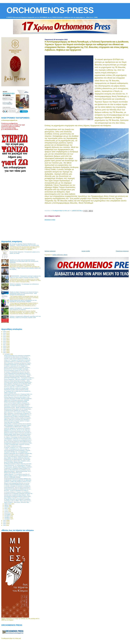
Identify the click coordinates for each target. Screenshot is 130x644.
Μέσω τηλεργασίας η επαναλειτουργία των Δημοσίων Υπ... (18, 413)
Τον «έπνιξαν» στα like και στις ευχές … (13, 446)
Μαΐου (6, 508)
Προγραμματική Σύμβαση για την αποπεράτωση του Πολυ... (18, 443)
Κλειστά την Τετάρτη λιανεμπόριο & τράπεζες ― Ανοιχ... (17, 381)
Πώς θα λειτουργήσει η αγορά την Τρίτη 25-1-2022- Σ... (17, 370)
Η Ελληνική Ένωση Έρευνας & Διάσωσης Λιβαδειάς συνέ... (18, 382)
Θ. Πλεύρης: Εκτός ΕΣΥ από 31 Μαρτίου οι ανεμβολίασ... (18, 499)
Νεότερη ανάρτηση (50, 251)
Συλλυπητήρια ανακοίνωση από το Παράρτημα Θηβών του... (18, 394)
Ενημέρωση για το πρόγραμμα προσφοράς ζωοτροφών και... (19, 493)
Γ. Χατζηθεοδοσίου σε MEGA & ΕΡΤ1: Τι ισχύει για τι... (17, 427)
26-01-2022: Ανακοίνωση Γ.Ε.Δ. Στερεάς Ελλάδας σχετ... (17, 396)
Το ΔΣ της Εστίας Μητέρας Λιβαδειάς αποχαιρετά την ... (17, 403)
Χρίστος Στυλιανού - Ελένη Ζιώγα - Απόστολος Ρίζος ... (17, 502)
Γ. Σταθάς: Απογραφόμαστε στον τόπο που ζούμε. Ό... (17, 449)
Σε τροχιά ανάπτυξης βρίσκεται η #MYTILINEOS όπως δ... (18, 442)
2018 (5, 346)
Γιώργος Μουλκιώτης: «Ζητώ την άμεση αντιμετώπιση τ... (18, 488)
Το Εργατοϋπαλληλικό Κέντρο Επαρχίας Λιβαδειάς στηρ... (18, 479)
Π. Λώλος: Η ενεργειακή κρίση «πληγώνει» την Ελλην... (17, 445)
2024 (5, 522)
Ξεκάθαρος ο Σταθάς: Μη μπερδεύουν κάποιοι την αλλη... (18, 482)
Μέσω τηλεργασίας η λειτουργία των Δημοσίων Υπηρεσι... (18, 425)
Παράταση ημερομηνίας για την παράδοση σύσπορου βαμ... (18, 453)
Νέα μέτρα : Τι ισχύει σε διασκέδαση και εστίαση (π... (17, 490)
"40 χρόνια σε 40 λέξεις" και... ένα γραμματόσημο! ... (16, 452)
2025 (5, 524)
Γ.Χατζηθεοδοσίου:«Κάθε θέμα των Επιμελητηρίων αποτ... (18, 439)
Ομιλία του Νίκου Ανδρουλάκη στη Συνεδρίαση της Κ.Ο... (18, 470)
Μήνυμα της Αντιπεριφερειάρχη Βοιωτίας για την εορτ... (17, 483)
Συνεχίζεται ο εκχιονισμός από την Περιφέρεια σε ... (16, 366)
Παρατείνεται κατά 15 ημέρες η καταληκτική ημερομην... (17, 416)
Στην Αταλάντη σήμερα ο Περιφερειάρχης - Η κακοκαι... (17, 385)
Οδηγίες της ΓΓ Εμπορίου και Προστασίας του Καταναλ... (18, 360)
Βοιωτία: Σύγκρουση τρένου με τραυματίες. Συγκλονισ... (17, 367)
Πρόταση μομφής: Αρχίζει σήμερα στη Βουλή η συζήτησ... (18, 434)
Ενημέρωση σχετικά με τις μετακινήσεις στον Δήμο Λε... (17, 361)
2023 (5, 520)
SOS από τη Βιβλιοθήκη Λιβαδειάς (12, 477)
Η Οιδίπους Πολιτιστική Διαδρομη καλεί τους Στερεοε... (17, 485)
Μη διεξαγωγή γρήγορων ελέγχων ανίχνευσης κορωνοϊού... (18, 464)
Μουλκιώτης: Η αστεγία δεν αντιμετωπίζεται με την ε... (17, 406)
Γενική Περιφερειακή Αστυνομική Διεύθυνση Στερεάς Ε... (17, 373)
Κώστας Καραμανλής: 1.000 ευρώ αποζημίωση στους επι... (18, 379)
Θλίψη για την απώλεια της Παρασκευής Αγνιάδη (16, 401)
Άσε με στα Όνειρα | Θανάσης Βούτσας (13, 462)
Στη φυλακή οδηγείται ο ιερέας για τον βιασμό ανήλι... (17, 388)
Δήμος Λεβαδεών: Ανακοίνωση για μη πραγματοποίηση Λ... (18, 440)
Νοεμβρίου (7, 517)
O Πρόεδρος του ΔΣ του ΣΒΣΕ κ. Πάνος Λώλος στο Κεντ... (18, 501)
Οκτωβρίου (7, 516)
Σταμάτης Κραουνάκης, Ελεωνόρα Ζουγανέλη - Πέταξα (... (18, 375)
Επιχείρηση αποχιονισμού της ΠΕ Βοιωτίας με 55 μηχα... (18, 364)
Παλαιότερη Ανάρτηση (122, 251)
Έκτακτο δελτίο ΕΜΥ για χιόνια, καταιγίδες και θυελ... (17, 455)
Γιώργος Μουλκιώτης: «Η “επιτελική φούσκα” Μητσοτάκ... (18, 465)
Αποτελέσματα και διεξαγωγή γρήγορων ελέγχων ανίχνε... (18, 496)
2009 (5, 332)
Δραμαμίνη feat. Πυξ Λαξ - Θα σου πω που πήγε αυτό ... (17, 430)
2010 (5, 333)
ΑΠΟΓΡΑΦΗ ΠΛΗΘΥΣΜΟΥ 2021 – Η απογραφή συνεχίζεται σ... (19, 378)
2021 (5, 351)
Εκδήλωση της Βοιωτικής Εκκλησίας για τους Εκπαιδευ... (18, 431)
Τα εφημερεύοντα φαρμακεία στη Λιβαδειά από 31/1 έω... (18, 489)
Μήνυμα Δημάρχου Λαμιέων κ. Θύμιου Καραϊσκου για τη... (18, 476)
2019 (5, 348)
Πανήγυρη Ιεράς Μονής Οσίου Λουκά (13, 473)
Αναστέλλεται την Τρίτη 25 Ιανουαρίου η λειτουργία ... (17, 369)
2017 (5, 345)
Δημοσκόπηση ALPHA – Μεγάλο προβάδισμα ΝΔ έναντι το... (18, 407)
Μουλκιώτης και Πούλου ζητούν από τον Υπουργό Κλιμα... (18, 409)
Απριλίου (7, 507)
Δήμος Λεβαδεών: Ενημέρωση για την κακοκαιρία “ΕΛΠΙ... (18, 384)
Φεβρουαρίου (8, 504)
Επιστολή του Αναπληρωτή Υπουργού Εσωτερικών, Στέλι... (18, 456)
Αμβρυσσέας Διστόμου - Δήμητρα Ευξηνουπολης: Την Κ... (18, 471)
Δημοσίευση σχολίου (50, 220)
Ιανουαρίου (7, 354)
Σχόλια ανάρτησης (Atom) (60, 255)
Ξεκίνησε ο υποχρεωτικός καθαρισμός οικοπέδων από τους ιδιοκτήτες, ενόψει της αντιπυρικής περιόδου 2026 (25, 317)
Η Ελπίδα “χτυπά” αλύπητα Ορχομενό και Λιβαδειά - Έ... (17, 359)
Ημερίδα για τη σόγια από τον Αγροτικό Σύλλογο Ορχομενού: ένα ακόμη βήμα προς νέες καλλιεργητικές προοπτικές (24, 261)
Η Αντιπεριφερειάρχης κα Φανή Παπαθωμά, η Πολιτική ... (18, 450)
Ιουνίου (6, 510)
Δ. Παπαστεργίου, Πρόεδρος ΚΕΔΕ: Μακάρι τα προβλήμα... (18, 467)
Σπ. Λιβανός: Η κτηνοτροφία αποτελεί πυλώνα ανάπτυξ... (18, 437)
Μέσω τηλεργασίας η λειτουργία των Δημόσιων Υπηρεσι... (18, 363)
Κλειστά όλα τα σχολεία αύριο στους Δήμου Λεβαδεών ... (17, 405)
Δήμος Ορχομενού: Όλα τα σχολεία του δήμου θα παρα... (18, 412)
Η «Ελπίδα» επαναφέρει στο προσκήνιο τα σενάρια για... (18, 486)
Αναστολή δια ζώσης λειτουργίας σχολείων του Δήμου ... (17, 421)
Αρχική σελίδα (86, 251)
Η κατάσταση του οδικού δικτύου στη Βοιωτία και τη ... (17, 357)
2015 (5, 341)
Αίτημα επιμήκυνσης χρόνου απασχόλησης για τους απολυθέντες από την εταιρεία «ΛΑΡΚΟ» (23, 301)
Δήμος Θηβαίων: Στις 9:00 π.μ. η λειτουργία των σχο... (17, 498)
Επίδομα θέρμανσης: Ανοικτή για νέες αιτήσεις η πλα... (17, 397)
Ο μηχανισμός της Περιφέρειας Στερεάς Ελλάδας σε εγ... (17, 468)
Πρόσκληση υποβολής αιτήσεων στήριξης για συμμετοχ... (18, 418)
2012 (5, 336)
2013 (5, 338)
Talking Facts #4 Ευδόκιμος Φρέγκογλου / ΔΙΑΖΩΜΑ (17, 400)
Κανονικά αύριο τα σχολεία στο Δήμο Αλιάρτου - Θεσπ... (17, 495)
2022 (5, 353)
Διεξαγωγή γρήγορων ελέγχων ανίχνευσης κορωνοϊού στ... (18, 433)
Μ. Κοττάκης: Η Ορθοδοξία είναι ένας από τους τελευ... (17, 372)
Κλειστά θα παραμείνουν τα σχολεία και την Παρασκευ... (17, 428)
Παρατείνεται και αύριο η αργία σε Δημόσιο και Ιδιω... (17, 390)
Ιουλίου (6, 511)
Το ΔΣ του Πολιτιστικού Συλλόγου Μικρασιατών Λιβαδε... (17, 376)
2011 (5, 335)
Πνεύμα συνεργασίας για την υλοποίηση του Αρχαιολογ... (18, 356)
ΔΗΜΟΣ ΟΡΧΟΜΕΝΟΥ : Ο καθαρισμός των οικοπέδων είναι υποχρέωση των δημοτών (24, 309)
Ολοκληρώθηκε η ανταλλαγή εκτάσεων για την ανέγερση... (18, 424)
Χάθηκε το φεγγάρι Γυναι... (10, 393)
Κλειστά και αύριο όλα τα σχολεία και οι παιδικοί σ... (16, 387)
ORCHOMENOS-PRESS (50, 10)
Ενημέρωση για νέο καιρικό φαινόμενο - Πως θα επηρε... (17, 459)
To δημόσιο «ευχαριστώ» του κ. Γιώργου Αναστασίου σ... (17, 447)
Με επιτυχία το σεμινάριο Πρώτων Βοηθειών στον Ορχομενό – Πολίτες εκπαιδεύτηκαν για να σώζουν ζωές (24, 245)
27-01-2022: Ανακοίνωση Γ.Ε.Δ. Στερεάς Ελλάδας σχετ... (17, 436)
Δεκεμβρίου (8, 519)
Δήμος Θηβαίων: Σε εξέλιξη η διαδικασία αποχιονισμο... (17, 458)
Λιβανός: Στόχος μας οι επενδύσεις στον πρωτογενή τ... (17, 419)
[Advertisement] (87, 235)
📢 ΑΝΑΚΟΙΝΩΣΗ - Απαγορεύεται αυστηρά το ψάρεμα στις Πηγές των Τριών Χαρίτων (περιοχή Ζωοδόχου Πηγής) (25, 277)
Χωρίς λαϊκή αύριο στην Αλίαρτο (12, 422)
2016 (5, 343)
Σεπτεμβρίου (8, 514)
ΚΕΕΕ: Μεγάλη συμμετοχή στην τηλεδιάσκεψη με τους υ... (18, 415)
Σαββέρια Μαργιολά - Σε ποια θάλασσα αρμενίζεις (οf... (17, 474)
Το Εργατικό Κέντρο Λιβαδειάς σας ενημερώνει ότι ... (16, 410)
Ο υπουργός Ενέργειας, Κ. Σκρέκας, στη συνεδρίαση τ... (17, 492)
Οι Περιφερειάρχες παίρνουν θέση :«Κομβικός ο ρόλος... (17, 461)
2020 (5, 349)
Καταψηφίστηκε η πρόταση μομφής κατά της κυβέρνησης (18, 480)
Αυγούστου (7, 513)
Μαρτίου (7, 505)
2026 (5, 525)
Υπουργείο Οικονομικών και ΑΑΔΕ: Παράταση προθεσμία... (18, 399)
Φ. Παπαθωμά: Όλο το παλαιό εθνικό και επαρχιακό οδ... (18, 391)
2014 (5, 340)
